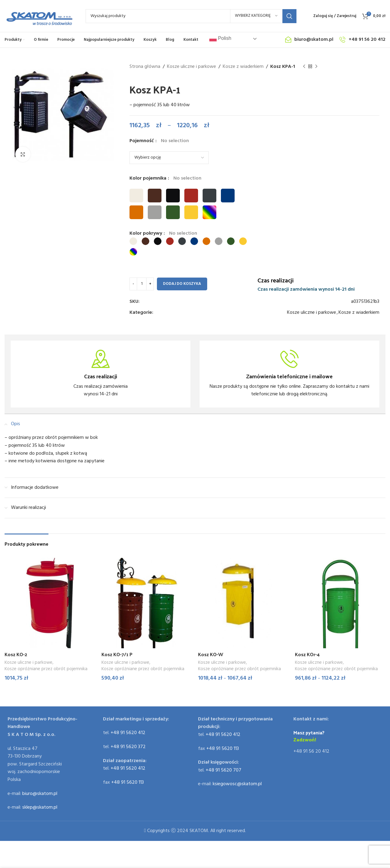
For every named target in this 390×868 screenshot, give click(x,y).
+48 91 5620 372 (128, 745)
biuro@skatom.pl (40, 792)
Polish (220, 39)
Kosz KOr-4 (307, 654)
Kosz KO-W (211, 654)
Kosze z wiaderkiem (243, 67)
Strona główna (145, 67)
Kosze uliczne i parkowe (191, 67)
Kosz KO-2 (16, 654)
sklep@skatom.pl (40, 806)
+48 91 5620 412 (128, 731)
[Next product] (316, 67)
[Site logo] (39, 16)
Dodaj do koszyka (182, 284)
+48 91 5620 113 (128, 780)
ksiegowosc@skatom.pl (237, 782)
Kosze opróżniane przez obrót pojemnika (46, 669)
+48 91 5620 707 (223, 768)
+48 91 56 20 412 (311, 750)
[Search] (191, 16)
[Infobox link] (101, 374)
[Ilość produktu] (142, 284)
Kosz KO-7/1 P (117, 654)
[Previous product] (304, 67)
